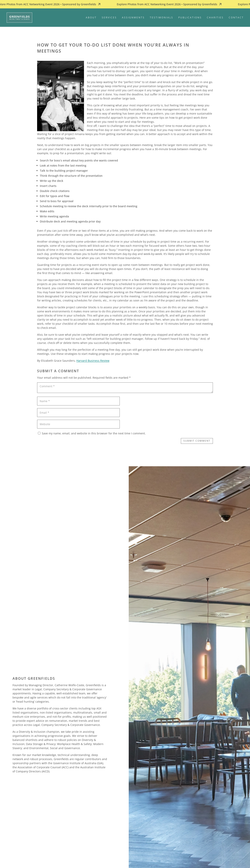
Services (109, 18)
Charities (215, 18)
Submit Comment (197, 441)
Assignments (133, 18)
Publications (190, 18)
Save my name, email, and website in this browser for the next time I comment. (94, 433)
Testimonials (162, 18)
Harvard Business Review (93, 361)
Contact (236, 18)
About (91, 18)
